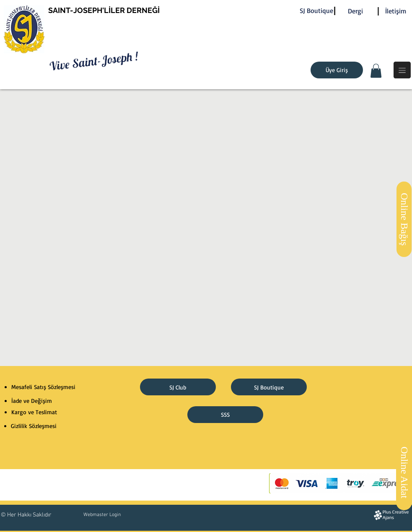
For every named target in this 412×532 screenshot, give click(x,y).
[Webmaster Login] (102, 515)
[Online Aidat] (404, 472)
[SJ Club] (178, 387)
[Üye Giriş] (337, 70)
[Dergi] (355, 11)
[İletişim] (396, 11)
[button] (376, 71)
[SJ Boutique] (316, 11)
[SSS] (225, 415)
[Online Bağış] (404, 219)
